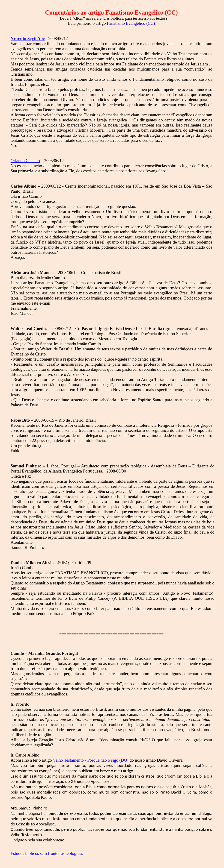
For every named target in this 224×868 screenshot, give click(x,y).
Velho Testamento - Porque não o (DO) (91, 760)
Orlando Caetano (25, 161)
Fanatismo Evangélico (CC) (131, 23)
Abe (28, 39)
